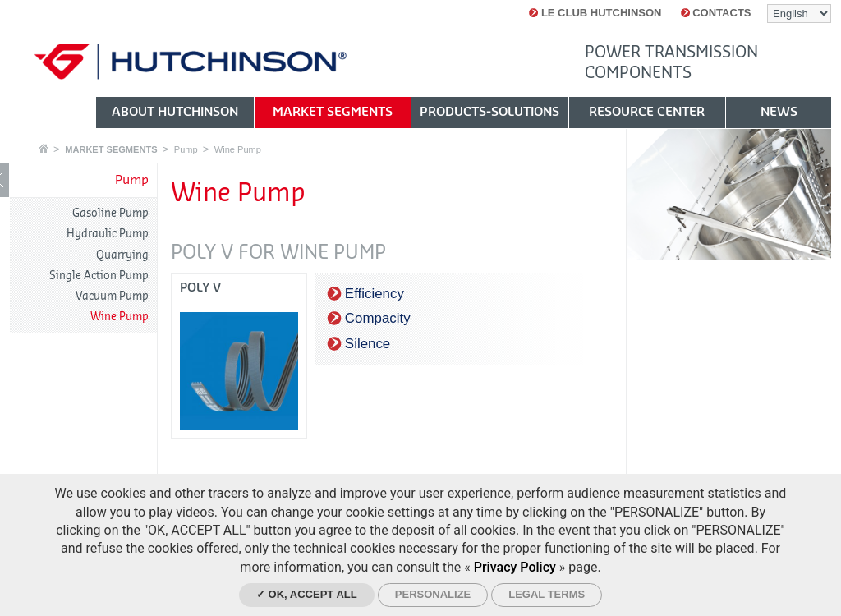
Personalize (433, 594)
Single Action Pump (99, 276)
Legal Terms (547, 594)
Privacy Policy (515, 567)
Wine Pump (238, 149)
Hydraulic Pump (108, 234)
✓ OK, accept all (307, 594)
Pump (186, 149)
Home (44, 148)
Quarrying (122, 255)
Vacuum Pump (112, 296)
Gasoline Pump (110, 213)
